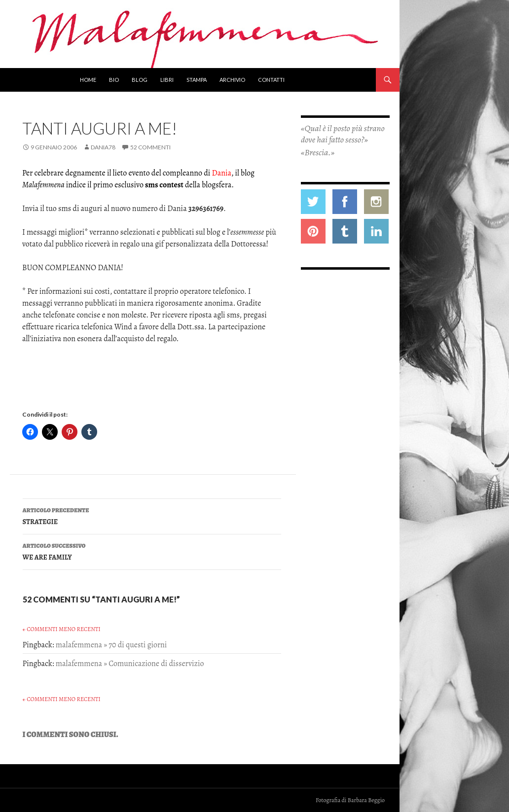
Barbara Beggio (366, 800)
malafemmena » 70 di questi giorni (111, 645)
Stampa (197, 80)
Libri (167, 80)
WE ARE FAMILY (152, 551)
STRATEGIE (152, 515)
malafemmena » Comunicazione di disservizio (130, 664)
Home (88, 80)
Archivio (232, 80)
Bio (114, 80)
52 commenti (150, 147)
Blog (140, 80)
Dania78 (103, 147)
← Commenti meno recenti (62, 629)
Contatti (271, 80)
